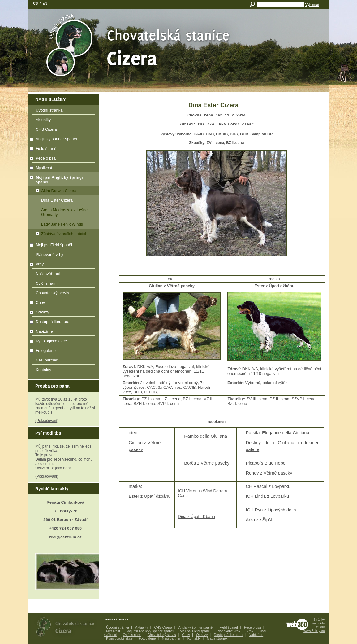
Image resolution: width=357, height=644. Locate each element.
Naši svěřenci (64, 275)
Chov (62, 304)
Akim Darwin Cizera (52, 191)
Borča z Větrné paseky (207, 465)
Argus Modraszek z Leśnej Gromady (65, 212)
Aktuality (64, 121)
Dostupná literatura (62, 323)
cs (35, 3)
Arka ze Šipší (259, 522)
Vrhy (62, 265)
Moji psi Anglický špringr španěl (56, 180)
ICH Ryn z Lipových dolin (271, 512)
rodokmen (310, 445)
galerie (253, 451)
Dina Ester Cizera (57, 200)
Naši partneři (64, 361)
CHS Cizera (64, 130)
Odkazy (62, 313)
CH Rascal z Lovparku (268, 488)
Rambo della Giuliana (206, 438)
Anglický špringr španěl (62, 140)
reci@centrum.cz (65, 537)
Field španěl (62, 150)
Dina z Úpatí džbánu (196, 518)
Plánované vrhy (64, 256)
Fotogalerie (62, 352)
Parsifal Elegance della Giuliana (278, 435)
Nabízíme (62, 332)
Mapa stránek (217, 638)
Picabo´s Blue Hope (266, 465)
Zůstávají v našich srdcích (58, 234)
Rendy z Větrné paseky (269, 475)
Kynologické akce (62, 342)
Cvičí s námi (64, 284)
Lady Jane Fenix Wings (62, 224)
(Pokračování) (47, 421)
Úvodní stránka (64, 111)
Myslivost (62, 169)
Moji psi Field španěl (62, 246)
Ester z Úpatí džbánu (150, 498)
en (45, 3)
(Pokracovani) (47, 476)
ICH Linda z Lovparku (268, 498)
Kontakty (64, 371)
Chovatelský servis (64, 294)
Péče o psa (62, 159)
